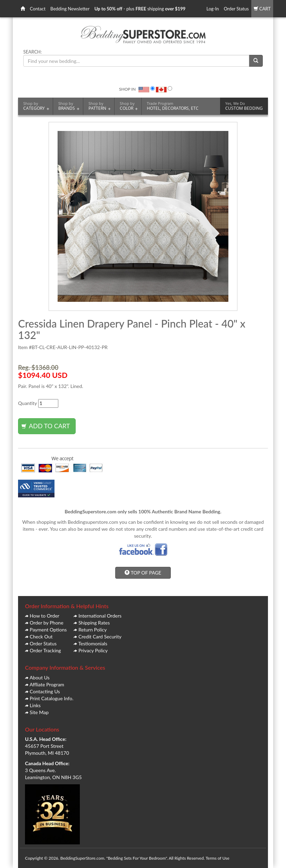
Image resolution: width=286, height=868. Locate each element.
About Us (40, 677)
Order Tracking (45, 650)
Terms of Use (217, 858)
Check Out (41, 636)
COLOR (129, 106)
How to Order (45, 616)
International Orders (100, 616)
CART (262, 9)
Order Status (236, 9)
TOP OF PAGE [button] (143, 573)
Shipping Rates (94, 623)
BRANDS (69, 106)
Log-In (213, 9)
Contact (38, 9)
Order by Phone (47, 623)
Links (35, 705)
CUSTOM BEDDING (244, 106)
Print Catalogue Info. (52, 698)
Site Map (39, 712)
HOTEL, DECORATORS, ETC (173, 106)
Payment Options (48, 630)
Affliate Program (47, 684)
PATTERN (100, 106)
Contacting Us (45, 691)
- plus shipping (140, 9)
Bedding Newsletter (70, 9)
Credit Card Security (100, 636)
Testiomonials (93, 643)
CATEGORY (36, 106)
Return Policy (93, 630)
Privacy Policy (93, 650)
